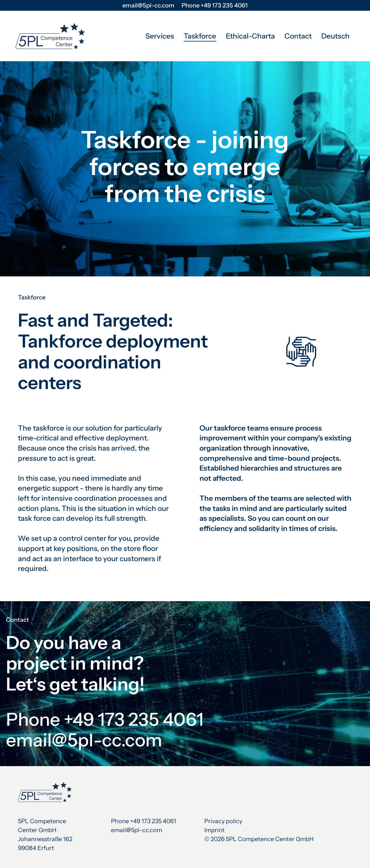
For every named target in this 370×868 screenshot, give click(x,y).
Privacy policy (223, 821)
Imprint (214, 830)
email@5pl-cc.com (148, 5)
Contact (298, 36)
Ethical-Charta (250, 36)
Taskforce (200, 36)
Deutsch (335, 36)
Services (160, 36)
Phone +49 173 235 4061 (215, 5)
